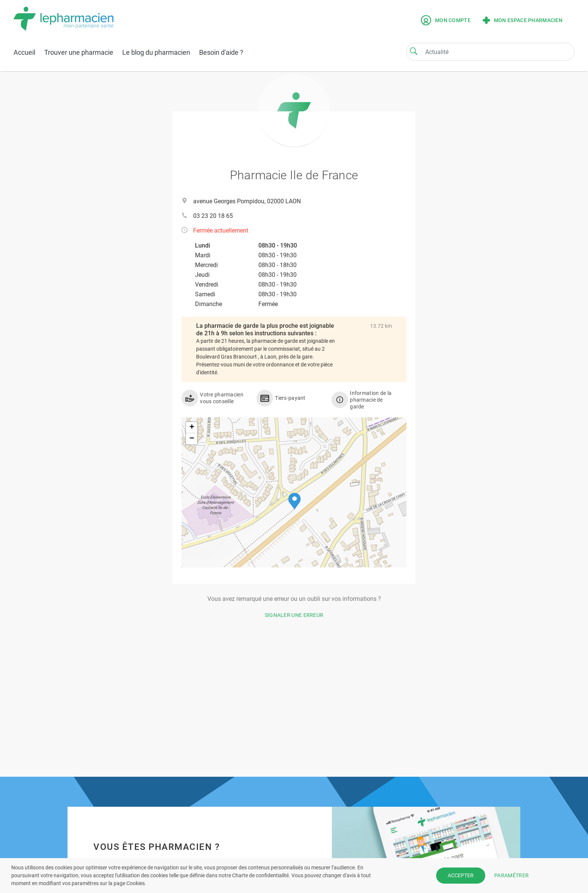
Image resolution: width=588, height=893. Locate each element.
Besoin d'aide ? (221, 52)
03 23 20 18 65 (213, 216)
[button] (295, 501)
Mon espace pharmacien (523, 20)
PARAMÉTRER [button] (511, 875)
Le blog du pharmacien (156, 52)
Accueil (24, 52)
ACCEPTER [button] (461, 875)
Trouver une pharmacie (79, 52)
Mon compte (446, 20)
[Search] (414, 51)
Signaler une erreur (294, 615)
